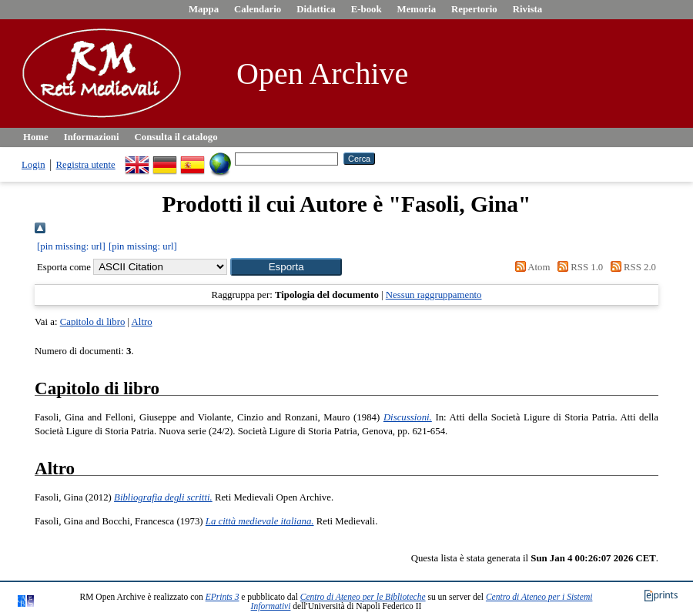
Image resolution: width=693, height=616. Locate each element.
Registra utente (86, 165)
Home (36, 137)
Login (33, 165)
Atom (530, 267)
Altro (142, 322)
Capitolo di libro (93, 322)
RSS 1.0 (578, 267)
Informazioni (92, 137)
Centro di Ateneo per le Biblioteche (363, 597)
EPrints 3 (223, 597)
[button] (286, 267)
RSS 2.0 (631, 267)
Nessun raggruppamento (434, 295)
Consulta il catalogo (176, 137)
